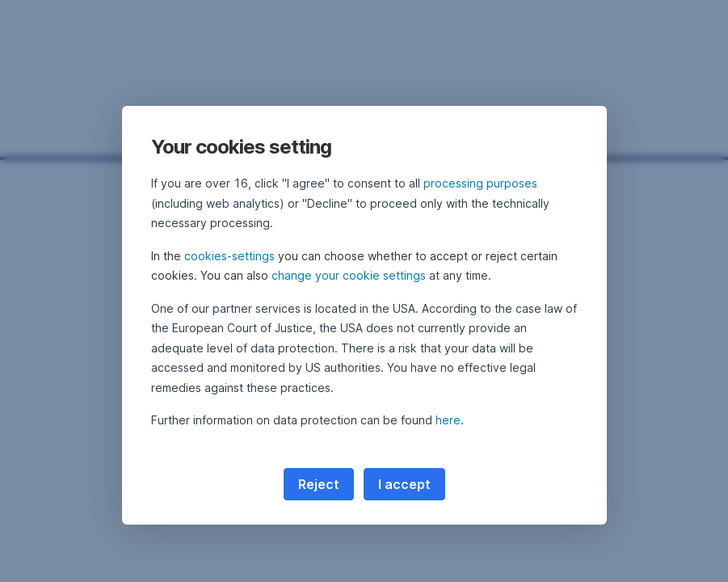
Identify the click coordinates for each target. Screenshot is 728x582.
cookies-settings (229, 256)
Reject (319, 484)
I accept (404, 484)
